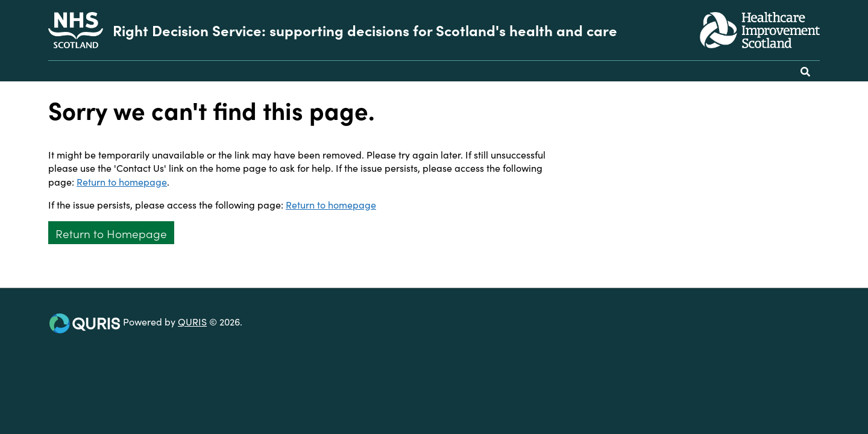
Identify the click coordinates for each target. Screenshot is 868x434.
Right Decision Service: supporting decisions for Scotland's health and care (365, 30)
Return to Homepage (111, 233)
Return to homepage (122, 181)
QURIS (192, 321)
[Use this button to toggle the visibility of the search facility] (805, 71)
